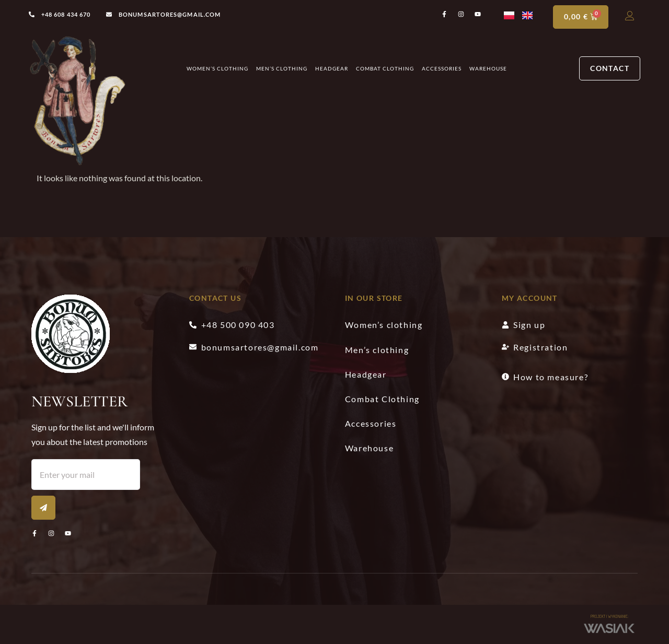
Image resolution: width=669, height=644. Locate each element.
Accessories (442, 69)
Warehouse (488, 69)
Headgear (332, 69)
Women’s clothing (217, 69)
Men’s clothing (282, 69)
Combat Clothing (385, 69)
